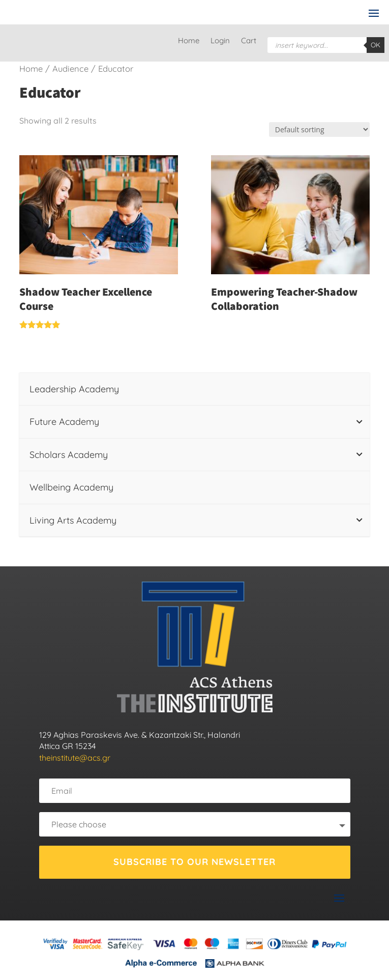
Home (189, 41)
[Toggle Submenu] (360, 422)
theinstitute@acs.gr (75, 758)
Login (220, 41)
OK (376, 45)
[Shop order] (319, 129)
